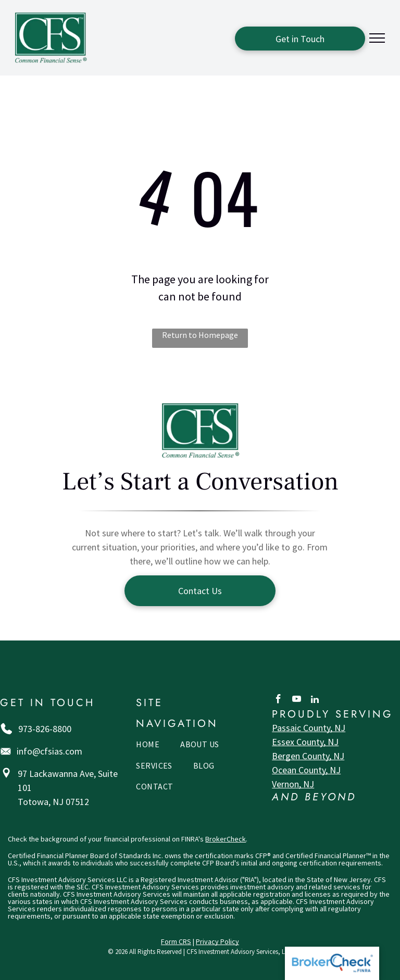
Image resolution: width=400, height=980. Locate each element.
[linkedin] (315, 700)
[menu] (377, 38)
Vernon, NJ (293, 784)
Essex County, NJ (305, 742)
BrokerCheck (226, 839)
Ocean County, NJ (306, 770)
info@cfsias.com (49, 751)
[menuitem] (148, 747)
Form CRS (176, 941)
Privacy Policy (217, 941)
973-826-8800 (45, 729)
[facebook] (278, 700)
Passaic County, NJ (309, 728)
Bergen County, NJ (308, 756)
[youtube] (297, 700)
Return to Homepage (200, 335)
